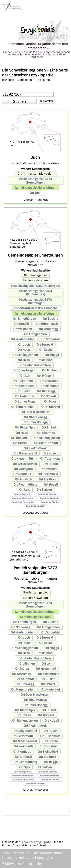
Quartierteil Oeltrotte (50, 498)
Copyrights (45, 858)
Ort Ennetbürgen (25, 319)
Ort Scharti (48, 396)
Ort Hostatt (25, 350)
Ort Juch (35, 193)
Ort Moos (50, 401)
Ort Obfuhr (51, 464)
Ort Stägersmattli (25, 453)
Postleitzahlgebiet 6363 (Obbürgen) (35, 286)
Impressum (21, 853)
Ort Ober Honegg (35, 417)
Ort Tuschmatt (50, 458)
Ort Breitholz (47, 479)
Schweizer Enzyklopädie (36, 842)
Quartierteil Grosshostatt (23, 502)
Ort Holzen (23, 433)
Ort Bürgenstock (46, 324)
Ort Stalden (44, 490)
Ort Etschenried (23, 386)
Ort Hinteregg (46, 391)
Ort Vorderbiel (51, 339)
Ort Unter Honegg (35, 422)
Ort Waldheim (23, 329)
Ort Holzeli (20, 443)
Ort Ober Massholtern (35, 412)
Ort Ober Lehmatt (46, 443)
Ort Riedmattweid (35, 448)
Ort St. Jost (49, 427)
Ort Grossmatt (49, 381)
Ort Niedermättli (22, 458)
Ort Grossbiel (48, 469)
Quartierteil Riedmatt (47, 494)
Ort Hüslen (23, 391)
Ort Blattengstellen (47, 438)
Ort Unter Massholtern (35, 365)
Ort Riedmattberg (25, 484)
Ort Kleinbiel (45, 360)
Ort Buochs (50, 319)
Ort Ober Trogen (24, 370)
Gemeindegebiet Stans (35, 617)
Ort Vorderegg (48, 329)
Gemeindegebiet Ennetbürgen (35, 188)
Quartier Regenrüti (22, 494)
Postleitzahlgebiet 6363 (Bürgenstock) (35, 293)
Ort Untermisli (25, 396)
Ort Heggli (51, 484)
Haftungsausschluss (48, 853)
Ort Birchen (50, 370)
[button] (19, 101)
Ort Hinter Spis (25, 427)
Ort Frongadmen (35, 334)
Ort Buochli (21, 324)
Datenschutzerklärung (18, 858)
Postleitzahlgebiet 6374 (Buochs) (35, 308)
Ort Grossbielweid (25, 464)
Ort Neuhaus (22, 474)
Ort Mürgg (44, 376)
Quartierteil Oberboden (23, 498)
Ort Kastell (46, 350)
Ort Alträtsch (23, 479)
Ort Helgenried (23, 381)
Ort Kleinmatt (49, 386)
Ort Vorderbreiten (23, 339)
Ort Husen (51, 453)
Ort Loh (25, 376)
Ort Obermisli (46, 433)
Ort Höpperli (19, 438)
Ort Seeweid (45, 345)
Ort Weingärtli (23, 469)
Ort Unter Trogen (26, 401)
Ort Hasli (24, 360)
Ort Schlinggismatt (25, 355)
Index (5, 853)
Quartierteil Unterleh (35, 506)
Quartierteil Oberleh (50, 502)
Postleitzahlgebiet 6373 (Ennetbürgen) (35, 181)
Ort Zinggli (52, 355)
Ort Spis (24, 490)
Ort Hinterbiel (50, 407)
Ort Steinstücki (48, 474)
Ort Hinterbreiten (23, 407)
